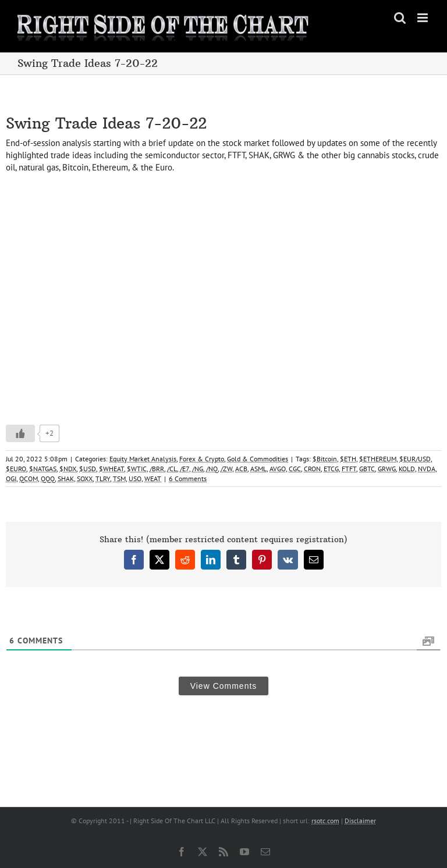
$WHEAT (111, 469)
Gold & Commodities (258, 459)
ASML (258, 469)
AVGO (278, 469)
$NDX (68, 469)
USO (135, 479)
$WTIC (137, 469)
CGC (295, 469)
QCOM (29, 479)
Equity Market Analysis (143, 459)
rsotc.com (325, 821)
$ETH (348, 459)
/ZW (226, 469)
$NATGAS (43, 469)
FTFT (349, 469)
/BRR (157, 469)
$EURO (16, 469)
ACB (241, 469)
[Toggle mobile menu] (423, 18)
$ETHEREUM (378, 459)
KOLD (407, 469)
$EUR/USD (415, 459)
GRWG (387, 469)
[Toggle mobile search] (400, 18)
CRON (312, 469)
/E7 (185, 469)
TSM (119, 479)
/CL (172, 469)
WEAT (153, 479)
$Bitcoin (325, 459)
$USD (88, 469)
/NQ (212, 469)
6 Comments (188, 479)
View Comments (224, 686)
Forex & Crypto (202, 459)
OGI (11, 479)
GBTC (367, 469)
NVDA (427, 469)
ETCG (331, 469)
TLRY (103, 479)
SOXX (85, 479)
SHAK (66, 479)
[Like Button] (20, 433)
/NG (198, 469)
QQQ (48, 479)
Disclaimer (360, 821)
